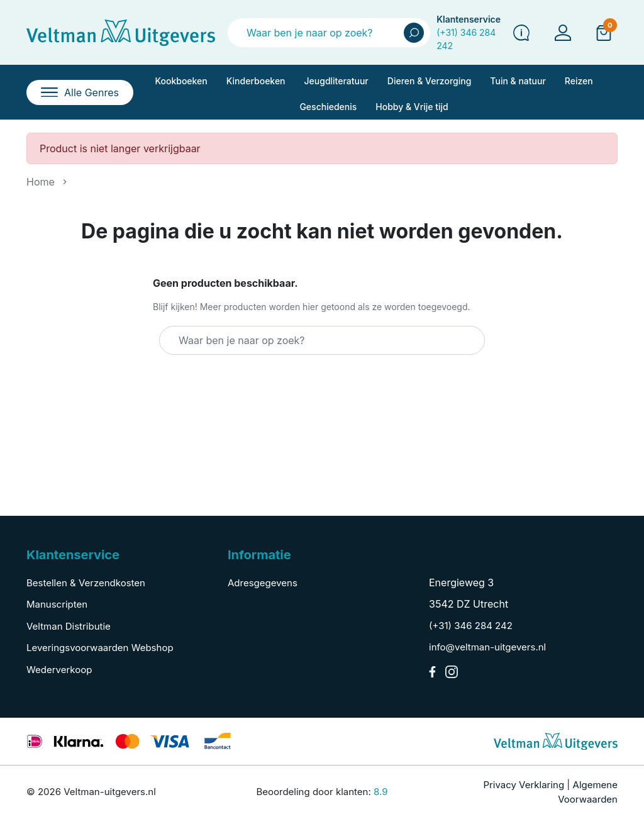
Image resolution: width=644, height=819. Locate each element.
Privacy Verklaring (524, 785)
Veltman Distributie (69, 626)
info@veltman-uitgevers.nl (487, 647)
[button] (604, 32)
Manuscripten (57, 604)
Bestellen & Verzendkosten (86, 583)
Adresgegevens (263, 583)
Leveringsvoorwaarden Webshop (100, 648)
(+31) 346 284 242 (471, 626)
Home (41, 182)
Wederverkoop (59, 670)
